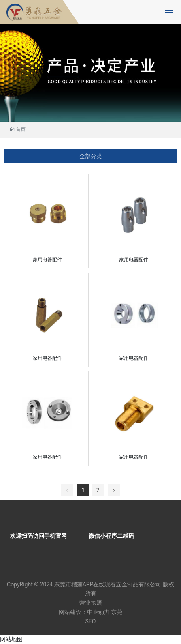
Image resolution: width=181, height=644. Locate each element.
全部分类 (91, 156)
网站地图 (11, 639)
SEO (91, 621)
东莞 (117, 612)
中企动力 (98, 612)
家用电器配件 (47, 260)
